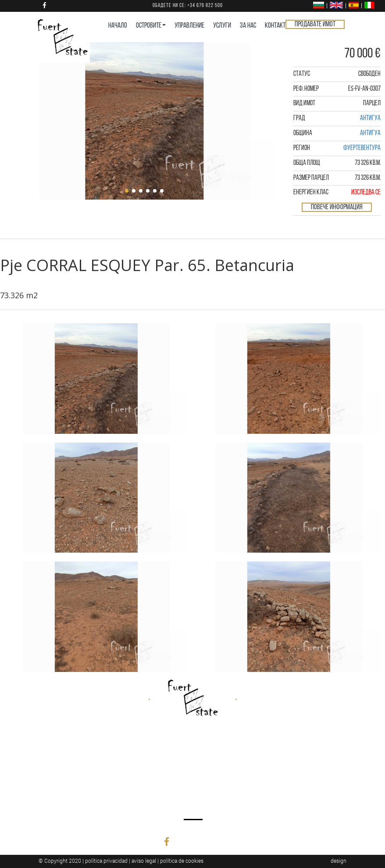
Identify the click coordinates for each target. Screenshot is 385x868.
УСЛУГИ (222, 26)
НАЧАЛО (118, 26)
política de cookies (182, 861)
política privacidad (106, 861)
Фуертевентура (362, 148)
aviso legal (144, 861)
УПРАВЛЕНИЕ (189, 26)
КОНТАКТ (275, 26)
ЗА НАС (248, 26)
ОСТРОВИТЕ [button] (151, 26)
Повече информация (337, 207)
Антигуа (370, 118)
